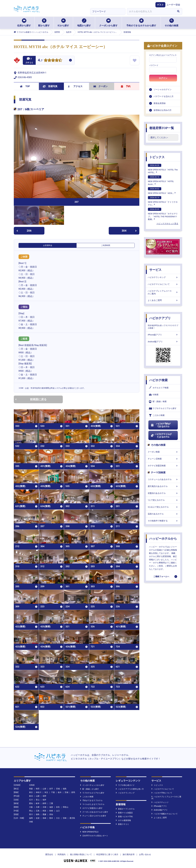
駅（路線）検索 (158, 402)
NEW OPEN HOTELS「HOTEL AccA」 (161, 180)
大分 (58, 818)
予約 (126, 86)
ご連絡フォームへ (161, 576)
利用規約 (62, 854)
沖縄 (31, 822)
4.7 (40, 61)
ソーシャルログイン (163, 89)
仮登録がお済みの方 (163, 110)
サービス (155, 270)
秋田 (38, 789)
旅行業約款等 (129, 854)
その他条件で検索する (163, 521)
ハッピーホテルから (163, 539)
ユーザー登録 (173, 5)
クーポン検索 (163, 452)
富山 (38, 800)
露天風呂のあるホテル (163, 486)
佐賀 (38, 818)
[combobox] (151, 11)
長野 (44, 796)
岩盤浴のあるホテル (163, 493)
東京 (31, 792)
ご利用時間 (106, 245)
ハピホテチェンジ (160, 802)
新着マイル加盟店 (124, 813)
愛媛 (44, 814)
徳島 (38, 814)
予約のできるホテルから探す (141, 23)
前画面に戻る (31, 399)
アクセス (75, 86)
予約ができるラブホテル (91, 800)
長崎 (44, 818)
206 (24, 231)
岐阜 (38, 803)
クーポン (101, 86)
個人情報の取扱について (81, 854)
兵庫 (38, 807)
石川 (31, 800)
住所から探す (24, 23)
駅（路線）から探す (90, 789)
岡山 (31, 811)
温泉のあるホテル (163, 514)
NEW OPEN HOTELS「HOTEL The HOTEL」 (163, 169)
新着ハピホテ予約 (124, 817)
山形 (44, 789)
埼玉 (46, 792)
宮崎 (65, 818)
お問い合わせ (145, 854)
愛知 (31, 803)
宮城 (58, 789)
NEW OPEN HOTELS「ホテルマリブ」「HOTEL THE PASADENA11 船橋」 (163, 214)
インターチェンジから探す (92, 785)
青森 (31, 789)
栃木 (60, 792)
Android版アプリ (163, 342)
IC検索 (154, 395)
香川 (31, 814)
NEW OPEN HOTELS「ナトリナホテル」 (163, 201)
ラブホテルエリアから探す (163, 409)
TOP (25, 86)
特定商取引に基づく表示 (107, 854)
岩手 (51, 789)
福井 (44, 800)
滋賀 (51, 807)
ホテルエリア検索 (159, 388)
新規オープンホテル (125, 809)
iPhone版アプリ (163, 335)
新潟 (31, 796)
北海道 (32, 785)
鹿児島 (72, 818)
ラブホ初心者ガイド (125, 785)
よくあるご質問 (163, 300)
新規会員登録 (160, 103)
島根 (51, 811)
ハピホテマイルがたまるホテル (161, 436)
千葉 (53, 792)
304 (129, 231)
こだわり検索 (157, 415)
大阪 (31, 807)
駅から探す (44, 23)
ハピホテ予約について (162, 793)
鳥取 (44, 811)
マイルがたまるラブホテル (92, 804)
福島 (65, 789)
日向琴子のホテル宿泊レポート (94, 836)
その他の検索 (171, 23)
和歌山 (66, 807)
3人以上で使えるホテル (163, 507)
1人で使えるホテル (163, 500)
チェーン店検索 (163, 459)
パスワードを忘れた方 (164, 96)
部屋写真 (50, 86)
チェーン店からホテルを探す (93, 816)
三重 (51, 803)
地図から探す (84, 23)
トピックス (157, 157)
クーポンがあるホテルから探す (94, 812)
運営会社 (49, 854)
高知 (51, 814)
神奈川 (39, 792)
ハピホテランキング (163, 277)
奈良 (58, 807)
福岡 (31, 818)
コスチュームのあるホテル (163, 479)
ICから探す (63, 23)
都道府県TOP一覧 (162, 128)
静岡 (44, 803)
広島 (38, 811)
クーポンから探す (108, 23)
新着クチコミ (122, 824)
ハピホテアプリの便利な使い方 (130, 789)
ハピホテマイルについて (163, 284)
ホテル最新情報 (123, 820)
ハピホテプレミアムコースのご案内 (163, 292)
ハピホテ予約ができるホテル (161, 425)
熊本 (51, 818)
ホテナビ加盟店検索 (163, 466)
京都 (44, 807)
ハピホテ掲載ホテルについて (165, 814)
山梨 (38, 796)
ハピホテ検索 (158, 380)
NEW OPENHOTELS (89, 832)
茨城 (66, 792)
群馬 (73, 792)
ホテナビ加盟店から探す (91, 808)
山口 (58, 811)
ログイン (163, 78)
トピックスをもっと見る (167, 224)
